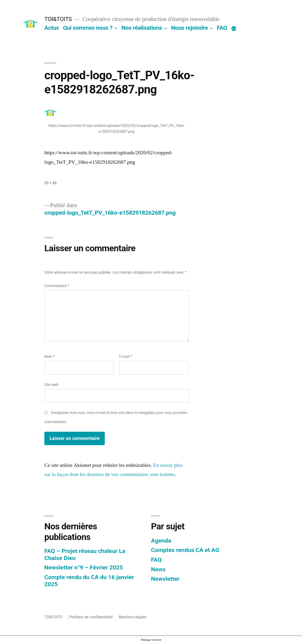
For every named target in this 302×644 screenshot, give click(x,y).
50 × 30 (50, 183)
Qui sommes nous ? (88, 28)
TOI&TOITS (58, 19)
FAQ (222, 28)
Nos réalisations (142, 28)
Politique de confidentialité (91, 617)
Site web (51, 385)
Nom (50, 357)
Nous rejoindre (189, 28)
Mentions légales (133, 617)
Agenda (161, 541)
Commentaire (57, 286)
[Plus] (234, 29)
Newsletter (165, 579)
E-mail (126, 357)
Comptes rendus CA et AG (185, 550)
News (158, 569)
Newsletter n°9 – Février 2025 (84, 567)
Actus (52, 28)
